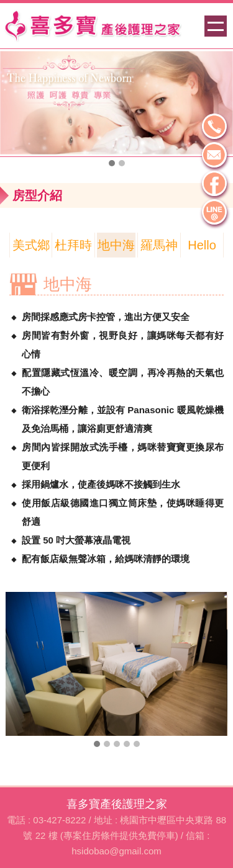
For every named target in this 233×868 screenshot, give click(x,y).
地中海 (116, 245)
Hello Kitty (202, 248)
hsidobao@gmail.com (116, 851)
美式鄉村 (31, 248)
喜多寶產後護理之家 (117, 804)
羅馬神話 (159, 248)
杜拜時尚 (73, 248)
